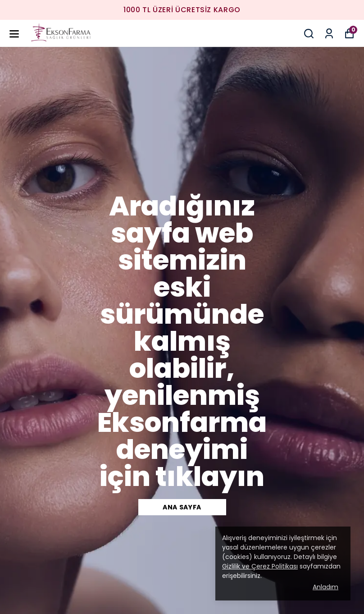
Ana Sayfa (182, 507)
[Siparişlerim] (329, 34)
